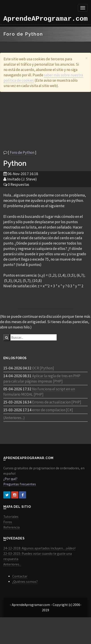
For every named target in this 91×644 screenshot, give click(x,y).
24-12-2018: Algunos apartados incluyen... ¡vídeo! (39, 548)
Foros (8, 522)
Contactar (20, 576)
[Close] (86, 58)
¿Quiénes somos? (25, 582)
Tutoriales (11, 517)
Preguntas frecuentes (20, 484)
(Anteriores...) (14, 418)
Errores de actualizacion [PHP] (57, 402)
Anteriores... (12, 564)
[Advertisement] (42, 121)
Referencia (11, 527)
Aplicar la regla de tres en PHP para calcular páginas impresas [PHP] (42, 379)
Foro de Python (22, 152)
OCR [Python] (43, 368)
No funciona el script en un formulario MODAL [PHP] (39, 392)
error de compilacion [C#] (53, 410)
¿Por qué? (10, 479)
